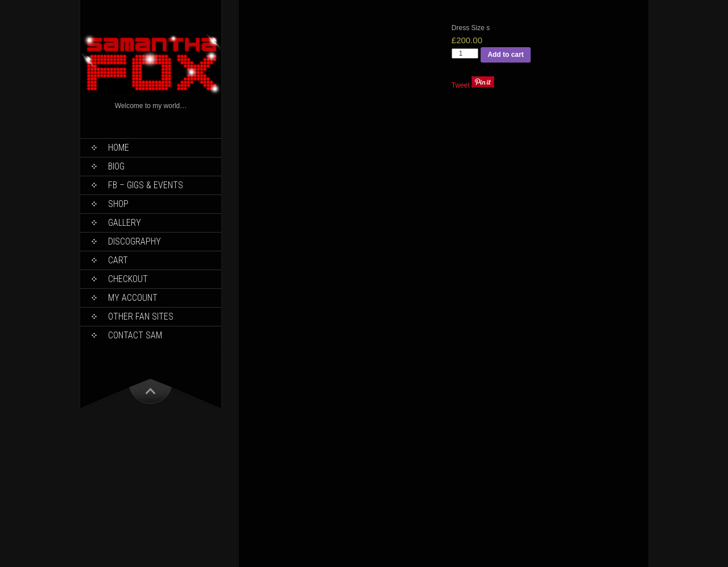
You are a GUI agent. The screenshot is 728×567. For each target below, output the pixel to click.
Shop (118, 204)
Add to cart (505, 55)
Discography (135, 241)
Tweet (461, 85)
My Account (133, 298)
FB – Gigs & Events (146, 185)
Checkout (128, 279)
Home (119, 148)
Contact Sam (135, 335)
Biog (116, 166)
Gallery (125, 223)
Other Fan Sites (141, 316)
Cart (118, 260)
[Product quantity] (465, 53)
